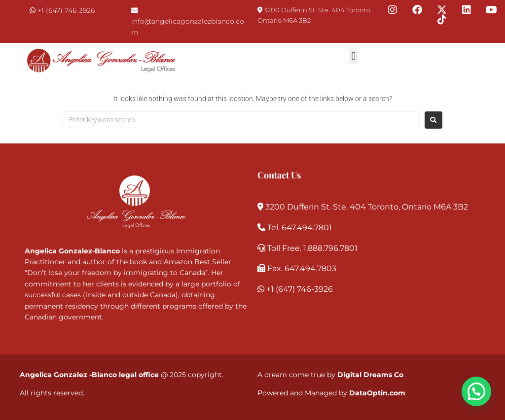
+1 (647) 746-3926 (66, 10)
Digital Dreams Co (370, 375)
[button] (353, 56)
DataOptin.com (377, 393)
